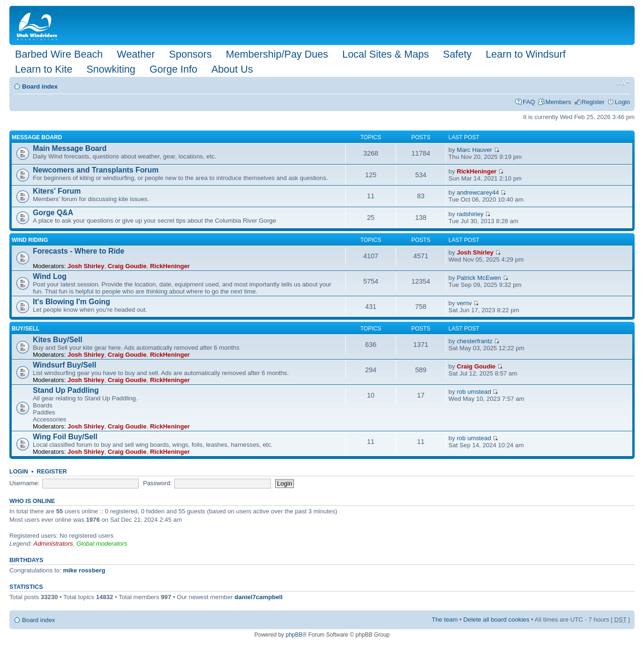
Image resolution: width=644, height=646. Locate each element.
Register (593, 102)
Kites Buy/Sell (58, 340)
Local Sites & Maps (386, 54)
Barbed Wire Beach (59, 54)
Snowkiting (111, 69)
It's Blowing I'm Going (71, 302)
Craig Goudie (127, 266)
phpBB (294, 635)
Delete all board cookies (497, 620)
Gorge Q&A (53, 213)
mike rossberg (84, 570)
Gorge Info (173, 69)
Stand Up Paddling (66, 390)
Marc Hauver (474, 150)
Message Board (37, 137)
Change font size (623, 83)
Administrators (53, 544)
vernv (464, 303)
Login (622, 102)
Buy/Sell (26, 329)
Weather (136, 54)
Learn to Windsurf (525, 54)
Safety (457, 54)
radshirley (470, 214)
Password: (157, 483)
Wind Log (50, 276)
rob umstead (474, 392)
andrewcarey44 (478, 192)
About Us (232, 69)
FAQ (529, 102)
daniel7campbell (258, 597)
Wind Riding (30, 240)
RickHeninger (476, 171)
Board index (40, 86)
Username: (25, 483)
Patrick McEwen (479, 278)
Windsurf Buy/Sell (64, 365)
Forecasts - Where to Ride (79, 251)
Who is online (32, 501)
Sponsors (190, 54)
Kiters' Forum (57, 191)
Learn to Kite (44, 69)
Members (558, 102)
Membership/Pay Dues (277, 54)
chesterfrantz (474, 341)
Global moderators (102, 544)
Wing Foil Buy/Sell (65, 437)
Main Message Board (70, 148)
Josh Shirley (86, 266)
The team (445, 620)
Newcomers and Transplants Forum (96, 170)
